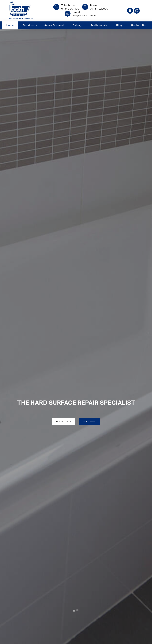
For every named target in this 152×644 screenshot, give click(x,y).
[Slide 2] (77, 610)
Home (10, 25)
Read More (90, 421)
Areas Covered (54, 25)
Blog (119, 25)
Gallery (77, 25)
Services (29, 25)
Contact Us (138, 25)
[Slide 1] (74, 610)
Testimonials (99, 25)
